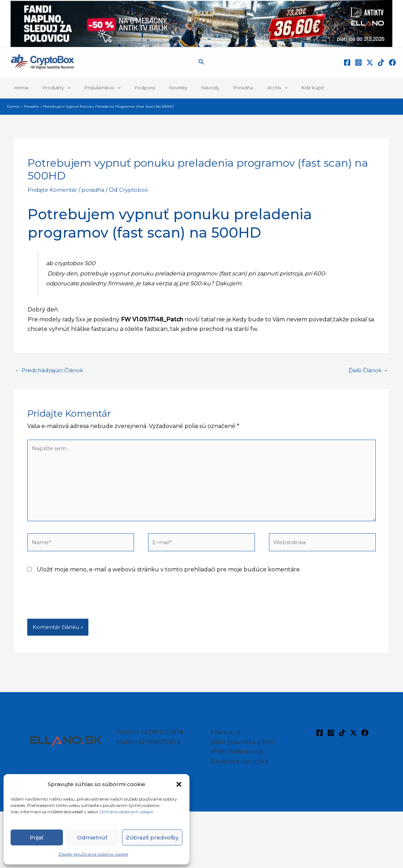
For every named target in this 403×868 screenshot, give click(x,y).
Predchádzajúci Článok (51, 371)
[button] (179, 784)
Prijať (37, 837)
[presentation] (81, 608)
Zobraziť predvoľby (152, 837)
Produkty (49, 88)
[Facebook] (347, 63)
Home (19, 88)
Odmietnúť (92, 837)
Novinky (156, 88)
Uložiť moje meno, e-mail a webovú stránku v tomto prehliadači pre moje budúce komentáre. (169, 576)
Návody (183, 88)
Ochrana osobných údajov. (127, 812)
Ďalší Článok (367, 371)
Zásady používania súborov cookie (93, 854)
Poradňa (211, 88)
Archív (240, 88)
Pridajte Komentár (54, 190)
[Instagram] (358, 63)
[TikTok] (381, 63)
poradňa (96, 190)
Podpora (127, 88)
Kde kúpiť (271, 88)
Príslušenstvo (90, 88)
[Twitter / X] (370, 63)
